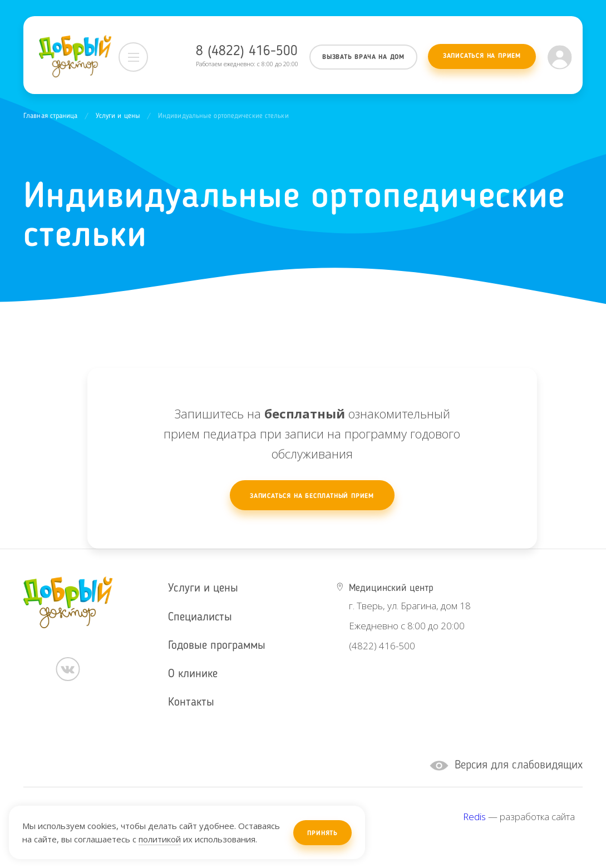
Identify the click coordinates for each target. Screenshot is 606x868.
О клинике (193, 674)
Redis (474, 817)
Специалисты (200, 617)
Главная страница (51, 116)
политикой (160, 839)
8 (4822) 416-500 (247, 51)
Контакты (191, 702)
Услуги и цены (118, 116)
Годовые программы (217, 646)
